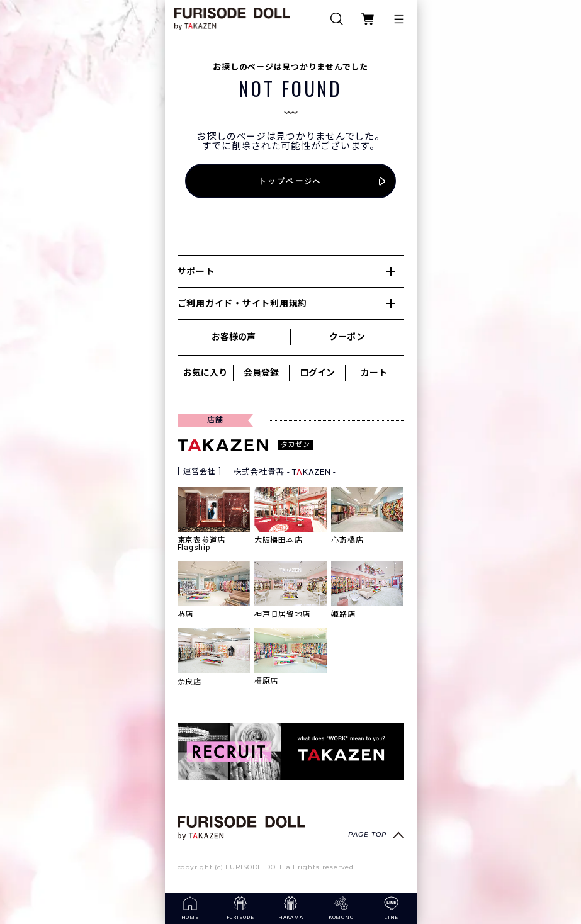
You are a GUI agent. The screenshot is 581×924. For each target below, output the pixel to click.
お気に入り (205, 373)
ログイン (317, 373)
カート (374, 373)
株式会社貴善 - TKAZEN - (285, 472)
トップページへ (290, 181)
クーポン (347, 337)
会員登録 (261, 373)
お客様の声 (234, 337)
